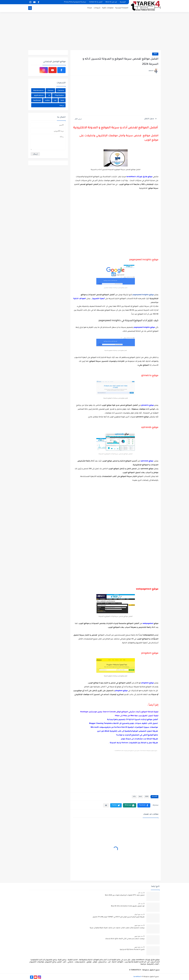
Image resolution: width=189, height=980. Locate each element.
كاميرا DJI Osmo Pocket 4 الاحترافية (132, 950)
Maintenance (38, 90)
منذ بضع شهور (138, 925)
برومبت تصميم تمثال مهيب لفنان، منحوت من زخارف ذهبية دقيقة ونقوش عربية (117, 928)
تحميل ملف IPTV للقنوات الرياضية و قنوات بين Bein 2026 (125, 895)
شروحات (97, 8)
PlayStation (59, 95)
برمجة (62, 105)
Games (51, 90)
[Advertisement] (94, 31)
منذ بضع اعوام (139, 914)
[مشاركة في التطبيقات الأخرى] (106, 805)
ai (49, 95)
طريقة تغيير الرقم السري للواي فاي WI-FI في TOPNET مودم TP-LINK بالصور (119, 917)
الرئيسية (123, 2)
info (134, 797)
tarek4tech (137, 977)
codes (47, 100)
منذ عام (140, 893)
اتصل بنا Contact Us (96, 2)
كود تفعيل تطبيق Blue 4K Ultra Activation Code (128, 906)
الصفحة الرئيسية (122, 8)
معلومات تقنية (108, 8)
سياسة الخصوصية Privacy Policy (75, 2)
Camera (61, 90)
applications (39, 95)
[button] (144, 805)
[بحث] (30, 8)
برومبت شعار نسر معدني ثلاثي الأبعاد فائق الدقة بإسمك (125, 939)
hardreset (37, 100)
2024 (155, 54)
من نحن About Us (111, 2)
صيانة (90, 8)
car (55, 100)
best (140, 797)
